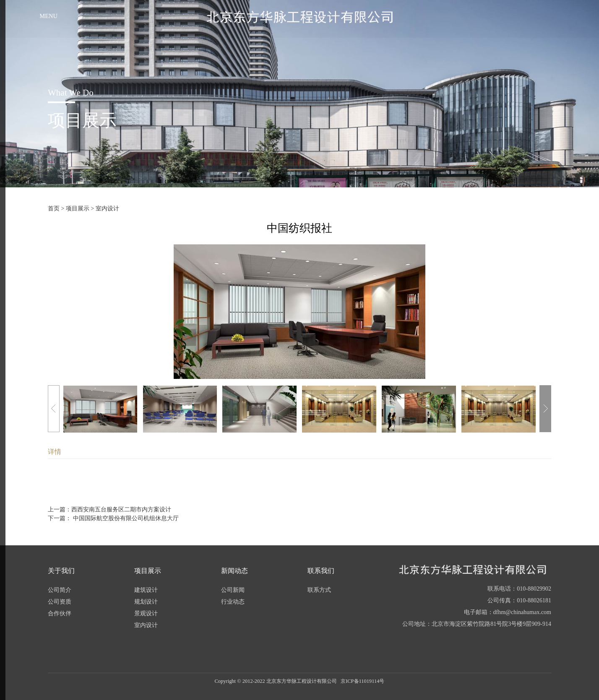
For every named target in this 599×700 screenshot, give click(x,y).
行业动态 (233, 602)
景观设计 (146, 613)
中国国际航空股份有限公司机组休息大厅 (125, 518)
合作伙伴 (60, 613)
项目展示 (78, 209)
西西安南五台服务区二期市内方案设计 (121, 509)
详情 (55, 452)
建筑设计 (146, 590)
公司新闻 (233, 590)
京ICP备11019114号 (362, 681)
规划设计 (146, 602)
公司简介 (60, 590)
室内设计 (107, 209)
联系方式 (319, 590)
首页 (54, 209)
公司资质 (60, 602)
